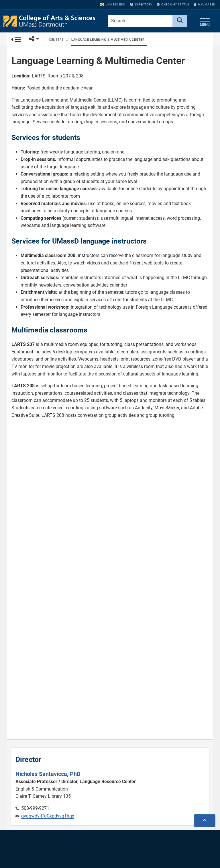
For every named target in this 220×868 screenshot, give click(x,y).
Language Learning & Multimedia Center (108, 40)
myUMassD (205, 4)
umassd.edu (113, 4)
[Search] (180, 21)
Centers (56, 40)
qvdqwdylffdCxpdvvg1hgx (48, 816)
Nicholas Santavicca (48, 774)
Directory (141, 4)
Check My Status (173, 4)
